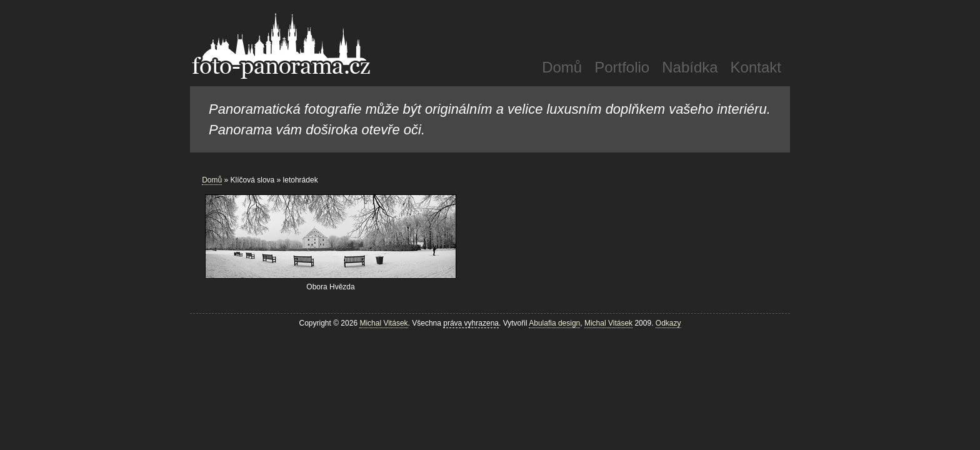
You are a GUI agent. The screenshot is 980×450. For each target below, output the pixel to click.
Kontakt (756, 67)
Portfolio (622, 67)
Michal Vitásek (383, 323)
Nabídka (690, 67)
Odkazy (668, 323)
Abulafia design (554, 323)
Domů (562, 67)
